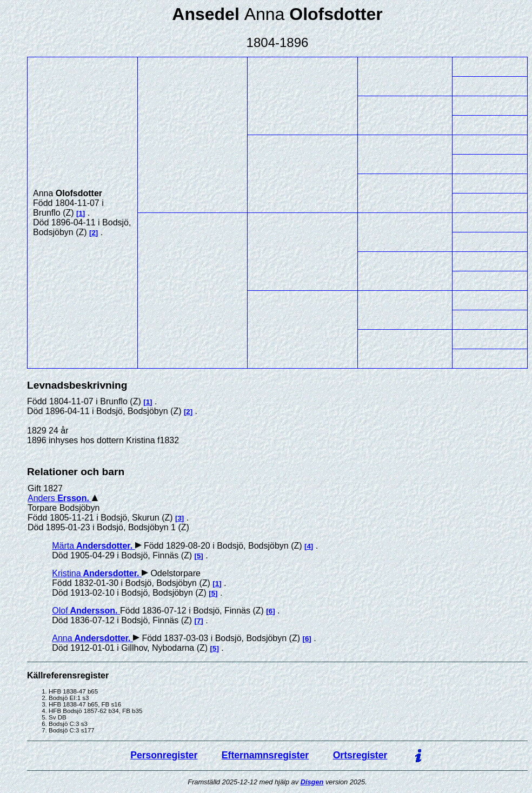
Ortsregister (360, 755)
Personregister (164, 755)
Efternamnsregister (265, 755)
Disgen (312, 782)
